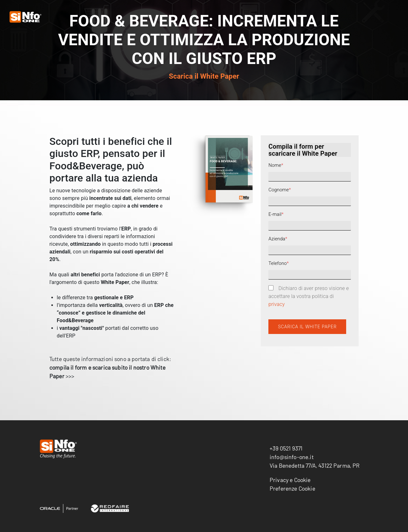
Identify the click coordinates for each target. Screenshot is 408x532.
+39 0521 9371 (286, 448)
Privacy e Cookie (290, 480)
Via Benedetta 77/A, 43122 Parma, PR (315, 465)
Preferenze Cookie (292, 488)
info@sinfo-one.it (292, 457)
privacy (277, 304)
